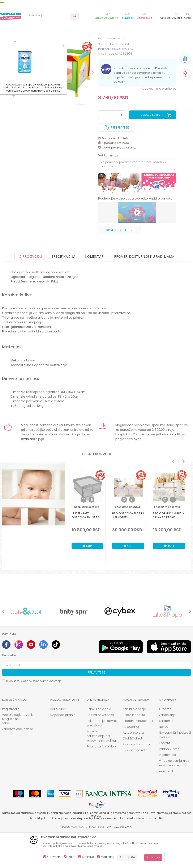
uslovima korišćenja (49, 716)
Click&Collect (132, 773)
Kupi (87, 580)
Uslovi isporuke (134, 750)
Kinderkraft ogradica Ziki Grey (85, 550)
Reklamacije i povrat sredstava (102, 758)
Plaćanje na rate (135, 785)
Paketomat (131, 761)
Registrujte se (144, 18)
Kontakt (165, 778)
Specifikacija (64, 291)
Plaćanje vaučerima (138, 755)
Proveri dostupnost (120, 265)
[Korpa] (187, 15)
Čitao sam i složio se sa (34, 716)
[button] (52, 16)
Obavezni (54, 857)
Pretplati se (116, 161)
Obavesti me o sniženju (159, 123)
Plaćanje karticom (136, 779)
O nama (165, 744)
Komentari (95, 291)
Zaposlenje (167, 750)
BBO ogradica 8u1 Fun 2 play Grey (128, 550)
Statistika (88, 857)
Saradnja (166, 755)
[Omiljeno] (177, 13)
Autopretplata (133, 767)
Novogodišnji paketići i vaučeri (175, 770)
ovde (25, 473)
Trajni (71, 857)
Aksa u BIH (167, 806)
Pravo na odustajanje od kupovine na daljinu (101, 771)
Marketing (108, 857)
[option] (14, 103)
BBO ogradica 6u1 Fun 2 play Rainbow (169, 550)
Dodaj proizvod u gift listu (117, 182)
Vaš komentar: (109, 190)
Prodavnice (168, 789)
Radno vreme (169, 784)
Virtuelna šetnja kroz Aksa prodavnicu (174, 798)
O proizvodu (30, 291)
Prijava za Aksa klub (101, 781)
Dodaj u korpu (150, 149)
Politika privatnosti (100, 750)
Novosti (165, 761)
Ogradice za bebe (77, 43)
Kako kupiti (58, 744)
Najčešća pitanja (63, 750)
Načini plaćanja (134, 744)
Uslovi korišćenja (99, 744)
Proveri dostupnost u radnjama (144, 291)
